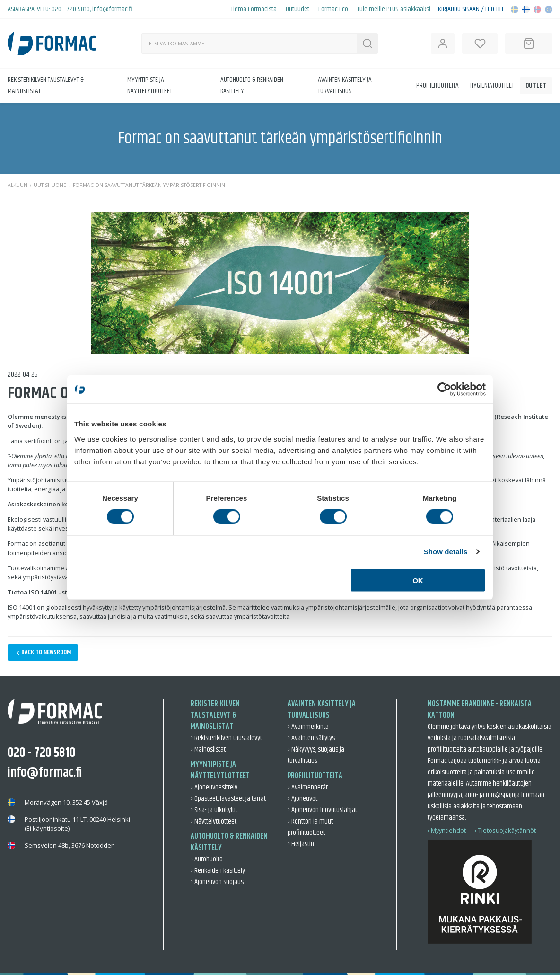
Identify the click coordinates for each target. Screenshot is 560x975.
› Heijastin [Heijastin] (301, 844)
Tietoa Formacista (254, 9)
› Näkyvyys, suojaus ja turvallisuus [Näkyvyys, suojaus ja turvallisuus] (316, 755)
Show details (446, 552)
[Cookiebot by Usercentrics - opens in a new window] (444, 390)
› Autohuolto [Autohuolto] (207, 859)
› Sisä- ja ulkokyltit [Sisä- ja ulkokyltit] (214, 810)
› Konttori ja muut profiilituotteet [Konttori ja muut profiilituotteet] (310, 827)
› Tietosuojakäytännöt (505, 830)
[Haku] (249, 44)
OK (418, 580)
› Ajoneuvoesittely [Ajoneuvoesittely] (214, 787)
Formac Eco (333, 9)
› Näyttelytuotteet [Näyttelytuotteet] (214, 821)
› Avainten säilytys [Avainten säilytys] (311, 738)
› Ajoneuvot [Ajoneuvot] (302, 799)
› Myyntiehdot (447, 830)
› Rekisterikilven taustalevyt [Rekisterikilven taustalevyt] (226, 738)
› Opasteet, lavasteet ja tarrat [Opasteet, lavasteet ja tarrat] (228, 799)
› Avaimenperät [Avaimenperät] (308, 787)
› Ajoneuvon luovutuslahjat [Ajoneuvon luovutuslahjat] (322, 810)
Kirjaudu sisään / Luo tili (471, 9)
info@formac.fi (112, 9)
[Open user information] (443, 44)
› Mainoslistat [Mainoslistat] (208, 749)
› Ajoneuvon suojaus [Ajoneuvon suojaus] (217, 882)
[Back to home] (52, 44)
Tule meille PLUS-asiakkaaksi (394, 9)
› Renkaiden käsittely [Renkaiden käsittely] (218, 871)
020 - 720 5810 (71, 9)
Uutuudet (297, 9)
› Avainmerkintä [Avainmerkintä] (308, 727)
